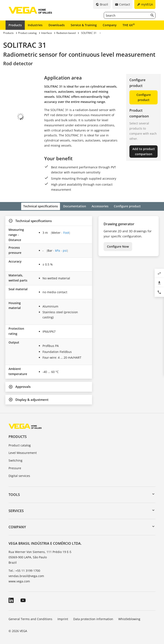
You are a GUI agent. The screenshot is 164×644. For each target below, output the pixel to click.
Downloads (57, 25)
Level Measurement (23, 452)
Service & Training (84, 25)
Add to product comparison (144, 151)
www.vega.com (19, 581)
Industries (35, 25)
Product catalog (20, 445)
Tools (14, 494)
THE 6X (129, 25)
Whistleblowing (129, 618)
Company (110, 25)
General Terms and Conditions (30, 618)
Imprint (63, 618)
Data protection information (93, 618)
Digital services (19, 475)
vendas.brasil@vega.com (26, 575)
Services (16, 510)
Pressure (15, 467)
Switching (15, 460)
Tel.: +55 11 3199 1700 (24, 570)
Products (15, 25)
